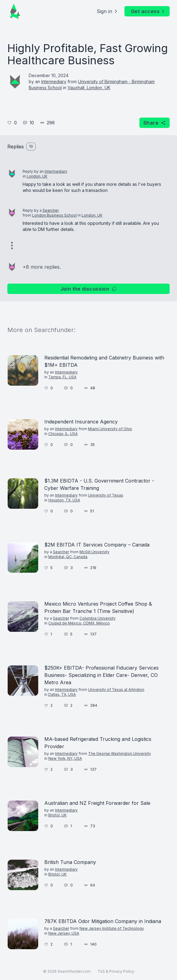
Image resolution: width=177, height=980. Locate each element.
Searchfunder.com (74, 971)
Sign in (107, 11)
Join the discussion (89, 289)
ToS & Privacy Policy (116, 971)
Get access (148, 11)
